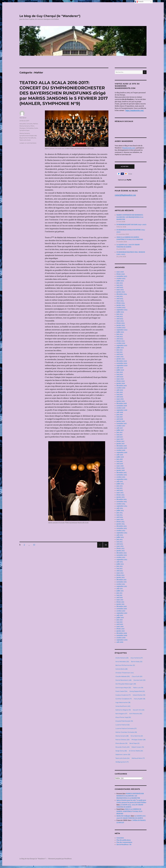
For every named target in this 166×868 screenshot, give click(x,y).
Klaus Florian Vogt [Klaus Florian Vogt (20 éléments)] (123, 717)
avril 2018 (120, 419)
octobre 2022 (121, 328)
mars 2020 (120, 379)
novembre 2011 (122, 582)
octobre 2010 (121, 611)
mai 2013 (119, 542)
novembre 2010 (122, 609)
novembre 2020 (122, 363)
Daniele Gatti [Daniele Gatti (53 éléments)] (139, 680)
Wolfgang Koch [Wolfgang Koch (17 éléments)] (122, 762)
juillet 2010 (120, 618)
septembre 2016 (122, 453)
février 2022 (121, 341)
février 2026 (121, 274)
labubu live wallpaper (123, 816)
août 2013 (120, 535)
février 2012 (120, 575)
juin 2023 (120, 314)
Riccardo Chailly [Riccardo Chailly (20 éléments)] (122, 747)
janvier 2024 (121, 305)
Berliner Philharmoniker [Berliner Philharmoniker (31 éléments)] (125, 665)
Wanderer (23, 118)
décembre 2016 (122, 446)
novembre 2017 (122, 424)
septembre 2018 (122, 410)
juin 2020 (120, 372)
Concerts (29, 124)
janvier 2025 (121, 292)
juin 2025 (120, 283)
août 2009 (120, 642)
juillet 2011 (120, 591)
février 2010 (120, 629)
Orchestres (30, 128)
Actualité (23, 124)
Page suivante (105, 548)
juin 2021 (120, 350)
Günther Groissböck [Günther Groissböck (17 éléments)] (124, 699)
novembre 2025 (122, 276)
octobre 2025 (121, 279)
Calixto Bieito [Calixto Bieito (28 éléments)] (121, 669)
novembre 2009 (122, 635)
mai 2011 (119, 595)
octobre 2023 (121, 308)
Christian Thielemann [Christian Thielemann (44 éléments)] (125, 673)
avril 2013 (120, 544)
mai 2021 (119, 352)
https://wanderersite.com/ (135, 111)
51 (35, 545)
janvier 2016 (121, 470)
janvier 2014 (121, 524)
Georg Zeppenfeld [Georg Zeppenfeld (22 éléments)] (137, 691)
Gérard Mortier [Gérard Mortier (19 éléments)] (139, 695)
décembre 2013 (121, 526)
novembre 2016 (122, 448)
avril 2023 (120, 319)
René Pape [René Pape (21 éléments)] (134, 743)
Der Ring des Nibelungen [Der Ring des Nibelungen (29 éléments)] (126, 684)
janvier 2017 (121, 444)
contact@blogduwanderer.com (125, 195)
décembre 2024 (122, 294)
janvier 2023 (121, 325)
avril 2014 (120, 517)
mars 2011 (120, 600)
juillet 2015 (120, 484)
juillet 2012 (120, 564)
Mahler (35, 124)
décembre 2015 (122, 473)
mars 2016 (120, 466)
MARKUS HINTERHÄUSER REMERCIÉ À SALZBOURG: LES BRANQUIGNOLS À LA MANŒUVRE (130, 217)
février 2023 (120, 323)
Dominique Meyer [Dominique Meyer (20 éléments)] (123, 688)
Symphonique (24, 130)
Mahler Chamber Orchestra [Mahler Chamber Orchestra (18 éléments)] (126, 732)
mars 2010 (120, 627)
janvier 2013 (120, 551)
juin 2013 (119, 540)
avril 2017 (120, 437)
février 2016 (120, 468)
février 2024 (121, 303)
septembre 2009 (122, 640)
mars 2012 (120, 573)
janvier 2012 (121, 577)
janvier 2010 (121, 631)
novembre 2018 (122, 406)
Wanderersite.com (129, 148)
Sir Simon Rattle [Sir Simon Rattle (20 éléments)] (136, 751)
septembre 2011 (122, 586)
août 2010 (120, 615)
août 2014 (120, 508)
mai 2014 (119, 515)
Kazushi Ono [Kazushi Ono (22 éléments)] (139, 710)
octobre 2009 (121, 638)
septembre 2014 (122, 506)
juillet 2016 (120, 457)
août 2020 (120, 368)
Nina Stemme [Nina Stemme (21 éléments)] (137, 736)
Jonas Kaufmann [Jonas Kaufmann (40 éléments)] (123, 706)
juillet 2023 (120, 312)
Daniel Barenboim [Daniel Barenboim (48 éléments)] (123, 680)
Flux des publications (124, 840)
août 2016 (120, 455)
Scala (36, 128)
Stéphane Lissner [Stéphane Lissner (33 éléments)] (123, 754)
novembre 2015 (122, 475)
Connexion (120, 838)
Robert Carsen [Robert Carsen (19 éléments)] (138, 747)
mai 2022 (120, 337)
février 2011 (120, 602)
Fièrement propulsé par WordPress (60, 859)
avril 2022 (120, 339)
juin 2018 (120, 415)
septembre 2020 (122, 366)
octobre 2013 (121, 531)
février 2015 (120, 495)
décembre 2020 (122, 361)
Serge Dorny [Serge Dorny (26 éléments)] (121, 751)
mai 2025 (120, 285)
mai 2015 (119, 488)
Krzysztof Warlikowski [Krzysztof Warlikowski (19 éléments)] (124, 721)
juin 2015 (120, 486)
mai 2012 (119, 569)
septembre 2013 (122, 533)
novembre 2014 (122, 502)
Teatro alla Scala (25, 140)
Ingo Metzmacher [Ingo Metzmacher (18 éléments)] (123, 702)
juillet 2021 (120, 348)
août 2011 (120, 589)
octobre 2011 (121, 584)
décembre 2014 (122, 499)
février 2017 (120, 441)
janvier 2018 (121, 421)
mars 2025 (120, 290)
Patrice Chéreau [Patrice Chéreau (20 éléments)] (122, 740)
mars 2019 (120, 399)
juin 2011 (119, 593)
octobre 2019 (121, 388)
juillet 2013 (120, 537)
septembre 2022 (122, 330)
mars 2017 (120, 439)
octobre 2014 (121, 504)
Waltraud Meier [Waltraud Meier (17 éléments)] (138, 758)
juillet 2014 (120, 511)
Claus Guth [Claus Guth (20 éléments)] (137, 676)
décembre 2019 (122, 386)
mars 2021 (120, 357)
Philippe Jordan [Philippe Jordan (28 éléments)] (139, 740)
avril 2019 (120, 397)
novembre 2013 (122, 528)
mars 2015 (120, 493)
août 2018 (120, 412)
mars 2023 (120, 321)
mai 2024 (120, 296)
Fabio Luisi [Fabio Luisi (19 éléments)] (138, 688)
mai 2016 (120, 461)
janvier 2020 (121, 383)
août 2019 (120, 390)
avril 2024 (120, 299)
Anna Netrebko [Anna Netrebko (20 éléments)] (122, 662)
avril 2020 (120, 377)
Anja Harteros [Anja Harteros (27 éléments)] (137, 658)
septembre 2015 (122, 479)
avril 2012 (120, 571)
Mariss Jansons (25, 126)
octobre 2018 (121, 408)
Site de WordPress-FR (124, 845)
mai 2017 (119, 435)
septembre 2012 (122, 560)
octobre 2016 (121, 450)
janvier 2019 (121, 401)
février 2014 (120, 522)
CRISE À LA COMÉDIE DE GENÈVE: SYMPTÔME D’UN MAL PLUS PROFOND (129, 811)
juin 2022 (120, 334)
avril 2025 (120, 287)
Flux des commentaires (124, 842)
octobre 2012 (121, 557)
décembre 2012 (122, 553)
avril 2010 (120, 624)
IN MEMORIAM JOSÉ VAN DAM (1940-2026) (131, 225)
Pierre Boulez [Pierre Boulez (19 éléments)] (121, 743)
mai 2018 (119, 417)
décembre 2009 (122, 633)
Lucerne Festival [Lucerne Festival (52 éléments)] (122, 725)
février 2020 (121, 381)
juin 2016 (120, 459)
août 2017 (120, 428)
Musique (22, 128)
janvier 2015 (121, 497)
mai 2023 (120, 316)
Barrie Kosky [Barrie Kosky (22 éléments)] (137, 662)
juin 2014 (120, 513)
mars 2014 (120, 519)
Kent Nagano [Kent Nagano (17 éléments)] (121, 714)
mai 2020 (120, 374)
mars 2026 (120, 272)
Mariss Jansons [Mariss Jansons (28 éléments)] (122, 736)
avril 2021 (120, 354)
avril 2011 (120, 598)
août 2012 (120, 562)
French (139, 2)
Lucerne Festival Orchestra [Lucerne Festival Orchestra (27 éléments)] (126, 728)
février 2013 (120, 548)
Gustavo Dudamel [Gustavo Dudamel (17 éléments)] (123, 695)
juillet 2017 (120, 430)
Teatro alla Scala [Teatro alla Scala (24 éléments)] (122, 758)
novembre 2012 (122, 555)
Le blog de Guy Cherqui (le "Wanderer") (50, 16)
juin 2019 (120, 392)
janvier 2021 (121, 359)
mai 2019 (120, 395)
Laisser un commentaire (28, 143)
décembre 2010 (122, 606)
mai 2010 (119, 622)
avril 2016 (120, 464)
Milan (32, 126)
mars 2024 (120, 301)
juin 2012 (120, 566)
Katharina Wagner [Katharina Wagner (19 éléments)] (123, 710)
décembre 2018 (122, 403)
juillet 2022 (120, 332)
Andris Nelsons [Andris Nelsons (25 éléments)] (122, 658)
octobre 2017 (121, 426)
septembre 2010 (122, 613)
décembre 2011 (121, 580)
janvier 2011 (120, 604)
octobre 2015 (121, 477)
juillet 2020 (120, 370)
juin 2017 (120, 432)
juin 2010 (120, 620)
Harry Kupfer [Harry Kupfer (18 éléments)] (139, 699)
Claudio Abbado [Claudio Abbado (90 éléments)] (123, 676)
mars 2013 (120, 546)
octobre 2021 (121, 343)
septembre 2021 (122, 345)
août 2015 (120, 482)
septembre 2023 (122, 310)
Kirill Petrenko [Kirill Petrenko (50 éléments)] (136, 714)
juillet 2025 (120, 281)
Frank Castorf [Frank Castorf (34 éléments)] (121, 691)
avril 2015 (120, 490)
